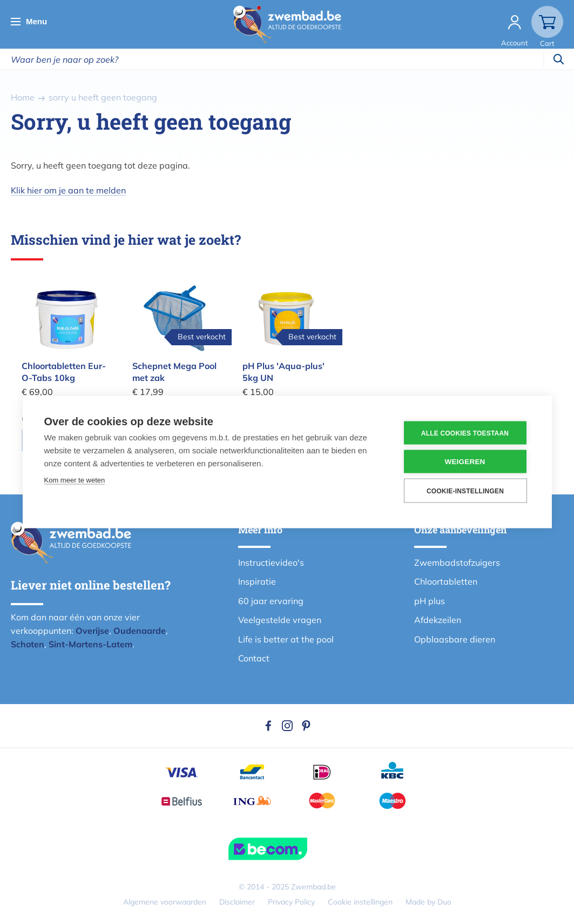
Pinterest (306, 726)
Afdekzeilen (438, 620)
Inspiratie (257, 581)
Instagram (287, 726)
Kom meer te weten (75, 480)
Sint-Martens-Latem (90, 644)
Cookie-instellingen (465, 491)
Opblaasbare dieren (455, 639)
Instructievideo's (271, 563)
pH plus (430, 601)
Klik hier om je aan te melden (68, 190)
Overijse (92, 631)
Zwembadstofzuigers (457, 563)
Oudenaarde (140, 631)
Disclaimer (237, 902)
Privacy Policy (291, 902)
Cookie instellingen (360, 902)
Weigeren (465, 462)
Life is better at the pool (286, 639)
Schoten (28, 644)
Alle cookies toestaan (465, 433)
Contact (254, 658)
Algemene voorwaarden (165, 902)
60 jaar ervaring (271, 601)
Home (23, 97)
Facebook (268, 726)
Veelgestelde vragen (280, 620)
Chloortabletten (446, 581)
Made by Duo (428, 902)
